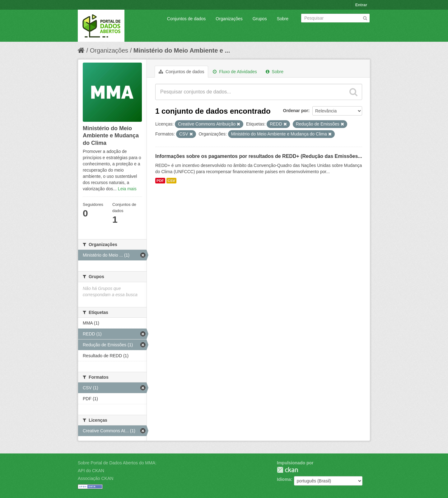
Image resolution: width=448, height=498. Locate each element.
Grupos (260, 19)
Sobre (283, 19)
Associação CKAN (96, 478)
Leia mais (127, 189)
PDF (160, 181)
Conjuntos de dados (187, 19)
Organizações (229, 19)
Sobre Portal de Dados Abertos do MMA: (117, 463)
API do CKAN (91, 471)
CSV (171, 181)
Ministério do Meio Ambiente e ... (182, 50)
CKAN (287, 470)
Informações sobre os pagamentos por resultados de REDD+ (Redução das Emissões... (259, 156)
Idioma (284, 479)
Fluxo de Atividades (235, 72)
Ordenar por (296, 111)
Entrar (361, 5)
